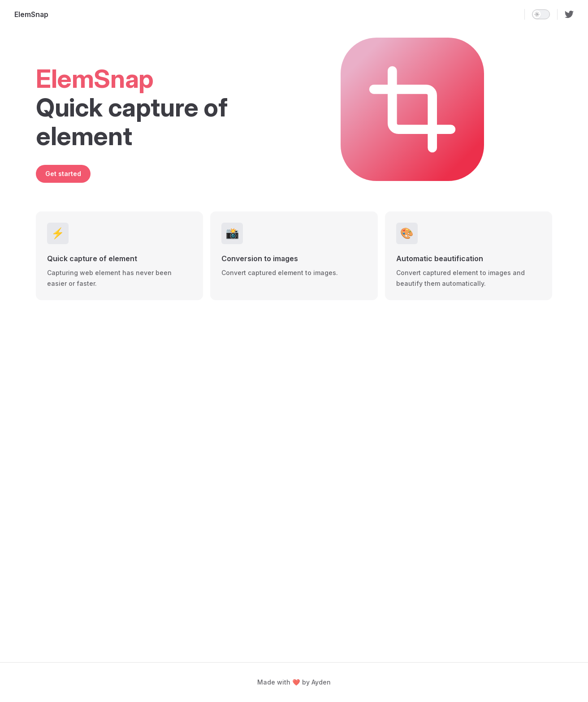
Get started (63, 174)
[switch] (541, 14)
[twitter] (569, 14)
